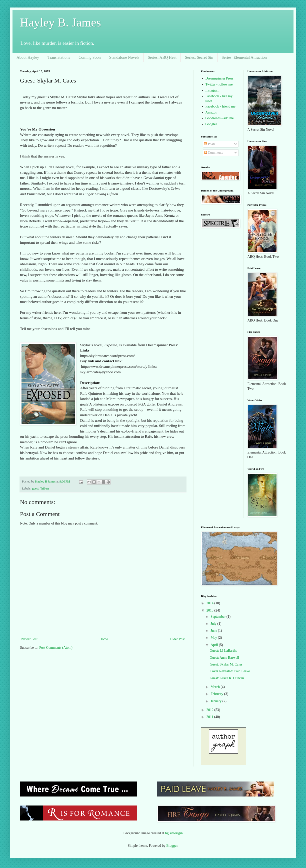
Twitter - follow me (219, 84)
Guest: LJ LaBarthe (223, 651)
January (216, 701)
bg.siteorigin (174, 833)
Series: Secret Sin (199, 57)
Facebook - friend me (220, 106)
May (214, 638)
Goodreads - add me (220, 118)
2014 (210, 603)
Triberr (45, 488)
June (214, 631)
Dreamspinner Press (219, 78)
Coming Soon (89, 57)
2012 (210, 710)
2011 (210, 717)
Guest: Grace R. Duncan (227, 678)
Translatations (59, 57)
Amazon (211, 112)
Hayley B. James (60, 22)
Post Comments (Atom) (56, 648)
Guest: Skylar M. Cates (226, 664)
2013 (210, 610)
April (215, 645)
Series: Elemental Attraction (244, 57)
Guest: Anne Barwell (224, 658)
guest (35, 488)
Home (104, 639)
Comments (213, 153)
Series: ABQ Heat (162, 57)
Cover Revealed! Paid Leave (230, 671)
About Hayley (28, 57)
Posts (210, 144)
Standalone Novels (124, 57)
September (218, 617)
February (217, 694)
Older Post (177, 639)
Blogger (172, 846)
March (215, 687)
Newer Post (29, 639)
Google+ (212, 124)
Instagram (212, 90)
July (214, 624)
